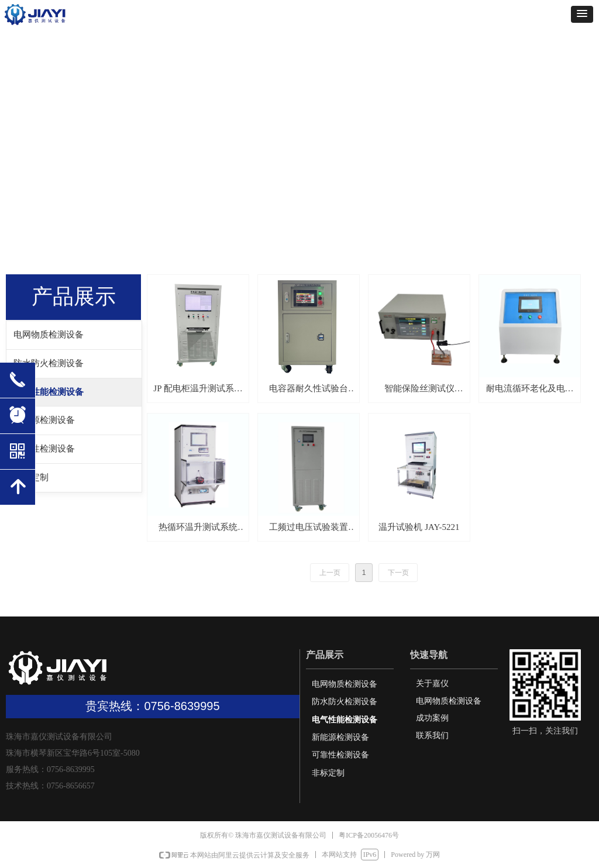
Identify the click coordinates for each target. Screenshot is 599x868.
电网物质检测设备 (49, 335)
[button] (582, 14)
